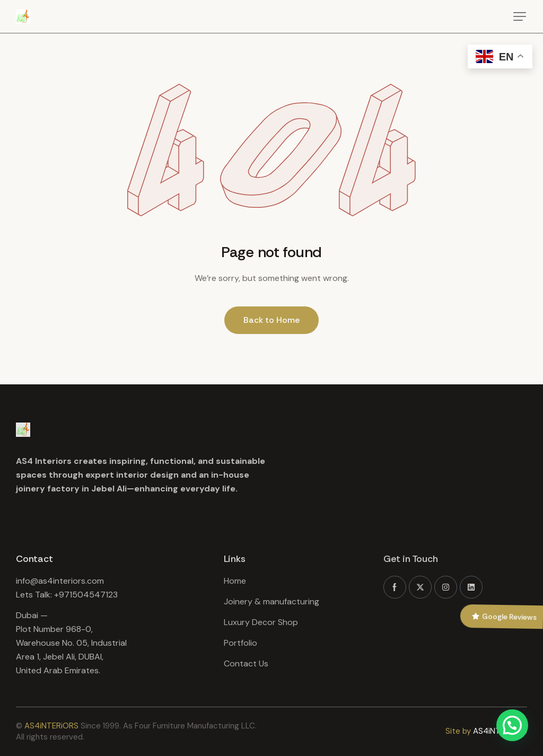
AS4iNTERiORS (51, 726)
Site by (458, 731)
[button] (520, 16)
